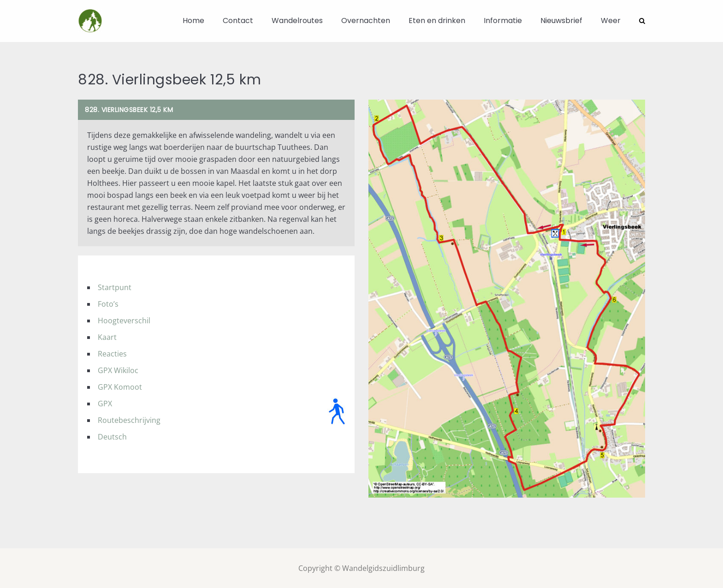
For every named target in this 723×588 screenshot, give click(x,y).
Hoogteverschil (124, 320)
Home (193, 21)
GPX (105, 403)
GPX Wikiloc (118, 370)
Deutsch (112, 436)
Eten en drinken (437, 21)
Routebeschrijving (129, 420)
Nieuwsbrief (561, 21)
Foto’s (108, 303)
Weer (611, 21)
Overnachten (366, 21)
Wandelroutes (297, 21)
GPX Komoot (120, 386)
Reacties (112, 353)
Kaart (107, 337)
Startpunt (115, 287)
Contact (238, 21)
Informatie (503, 21)
